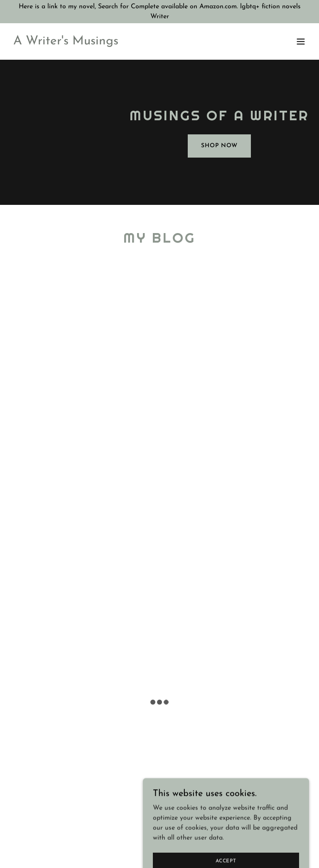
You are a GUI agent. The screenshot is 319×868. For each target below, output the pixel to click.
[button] (301, 41)
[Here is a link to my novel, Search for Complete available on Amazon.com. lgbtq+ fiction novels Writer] (159, 12)
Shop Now (219, 146)
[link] (66, 43)
